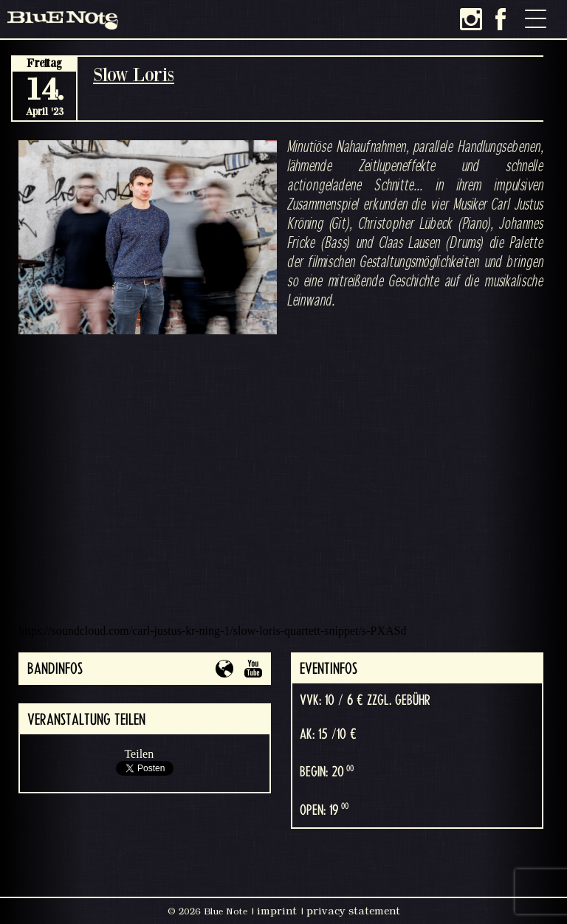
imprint (277, 911)
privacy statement (353, 911)
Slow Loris (134, 74)
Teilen (139, 754)
